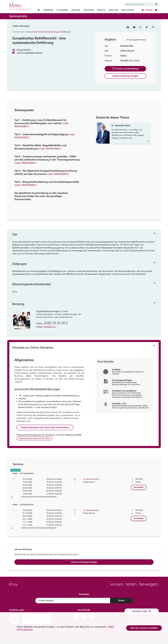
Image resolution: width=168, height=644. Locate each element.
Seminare (48, 10)
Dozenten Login (142, 611)
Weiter (121, 600)
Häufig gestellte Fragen (136, 40)
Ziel (15, 234)
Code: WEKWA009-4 (25, 163)
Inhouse (76, 10)
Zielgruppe (19, 264)
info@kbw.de (49, 327)
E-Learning (62, 10)
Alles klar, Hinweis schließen (144, 628)
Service (101, 10)
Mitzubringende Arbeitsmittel (31, 284)
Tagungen (89, 10)
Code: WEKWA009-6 (25, 185)
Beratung (18, 304)
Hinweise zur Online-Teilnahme (33, 348)
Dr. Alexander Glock (91, 479)
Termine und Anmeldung (125, 69)
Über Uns (113, 10)
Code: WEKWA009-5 (58, 174)
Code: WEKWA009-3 (50, 149)
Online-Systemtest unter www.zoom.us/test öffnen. (45, 427)
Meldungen (128, 10)
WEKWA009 (24, 26)
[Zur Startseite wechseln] (39, 10)
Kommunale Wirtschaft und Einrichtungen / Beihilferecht (48, 32)
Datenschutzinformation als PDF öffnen (34, 438)
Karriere (147, 10)
